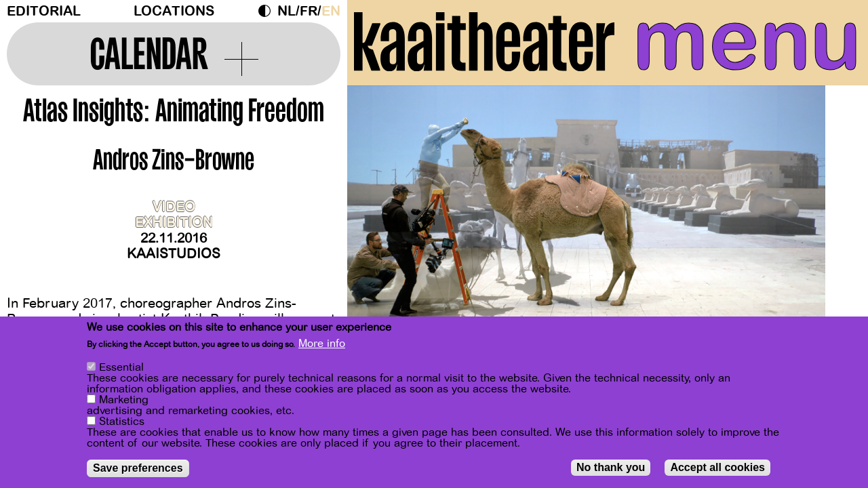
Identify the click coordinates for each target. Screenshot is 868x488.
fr (309, 11)
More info (322, 344)
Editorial (44, 11)
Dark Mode (268, 11)
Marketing (124, 400)
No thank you (611, 467)
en (331, 11)
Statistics (122, 422)
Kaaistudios (174, 254)
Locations (174, 11)
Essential (121, 367)
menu (747, 41)
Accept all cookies (717, 467)
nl (287, 11)
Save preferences (138, 468)
